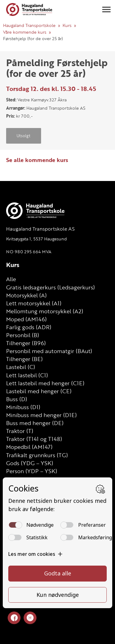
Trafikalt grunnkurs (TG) (37, 455)
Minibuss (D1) (23, 407)
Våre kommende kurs (25, 32)
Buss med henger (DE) (35, 423)
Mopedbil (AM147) (29, 447)
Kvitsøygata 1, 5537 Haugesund (36, 239)
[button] (106, 9)
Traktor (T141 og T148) (34, 439)
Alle (11, 279)
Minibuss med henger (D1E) (41, 415)
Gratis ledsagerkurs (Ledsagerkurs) (50, 287)
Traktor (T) (20, 431)
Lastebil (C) (21, 367)
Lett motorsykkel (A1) (34, 303)
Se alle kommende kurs (37, 160)
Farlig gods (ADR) (29, 327)
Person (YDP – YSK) (32, 471)
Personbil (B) (23, 335)
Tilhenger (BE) (24, 359)
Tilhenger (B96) (26, 343)
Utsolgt (23, 136)
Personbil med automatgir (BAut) (49, 351)
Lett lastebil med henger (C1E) (45, 383)
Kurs (67, 25)
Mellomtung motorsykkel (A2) (45, 311)
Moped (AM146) (26, 319)
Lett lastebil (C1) (27, 375)
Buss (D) (17, 399)
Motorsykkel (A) (26, 295)
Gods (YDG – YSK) (30, 463)
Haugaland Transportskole (29, 25)
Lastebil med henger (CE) (39, 391)
